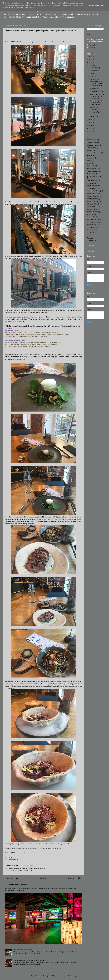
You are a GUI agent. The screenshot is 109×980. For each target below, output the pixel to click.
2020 (91, 62)
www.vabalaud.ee (10, 862)
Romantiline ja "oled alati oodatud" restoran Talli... (97, 103)
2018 (91, 120)
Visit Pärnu (90, 233)
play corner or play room (94, 176)
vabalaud (92, 48)
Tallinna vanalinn (92, 209)
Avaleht (43, 878)
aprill (92, 74)
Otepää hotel (91, 166)
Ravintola (90, 183)
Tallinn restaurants (15, 868)
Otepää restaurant (92, 171)
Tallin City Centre (92, 199)
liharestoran (90, 158)
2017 (91, 123)
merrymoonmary (62, 976)
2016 (91, 126)
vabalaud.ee (34, 853)
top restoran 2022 (92, 225)
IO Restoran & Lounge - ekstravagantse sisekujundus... (96, 110)
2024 (91, 57)
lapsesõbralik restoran (94, 153)
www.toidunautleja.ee (11, 860)
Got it (104, 5)
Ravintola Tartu (91, 188)
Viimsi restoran (91, 227)
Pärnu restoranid (92, 181)
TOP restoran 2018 (93, 222)
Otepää (89, 163)
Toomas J (92, 45)
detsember (94, 68)
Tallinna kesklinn (92, 204)
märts (93, 76)
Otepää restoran (92, 174)
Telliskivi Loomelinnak (94, 220)
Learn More (94, 5)
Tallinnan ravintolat (39, 868)
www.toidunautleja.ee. (55, 848)
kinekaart (90, 150)
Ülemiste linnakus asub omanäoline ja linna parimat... (97, 84)
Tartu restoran (91, 214)
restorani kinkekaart (93, 196)
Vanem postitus (75, 878)
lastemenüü (90, 155)
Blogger (75, 976)
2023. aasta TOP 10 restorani (16, 885)
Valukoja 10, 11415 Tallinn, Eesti (21, 871)
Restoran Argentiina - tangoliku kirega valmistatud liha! (31, 960)
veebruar (94, 79)
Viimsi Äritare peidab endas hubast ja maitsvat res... (97, 96)
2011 (91, 131)
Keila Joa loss (91, 148)
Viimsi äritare (91, 230)
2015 (91, 128)
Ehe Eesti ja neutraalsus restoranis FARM (96, 90)
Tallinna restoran (27, 868)
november (94, 71)
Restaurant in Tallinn (93, 191)
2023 (91, 60)
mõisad (89, 161)
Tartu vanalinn (91, 217)
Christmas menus (92, 142)
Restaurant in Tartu (93, 194)
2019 (91, 65)
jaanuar (93, 116)
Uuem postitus (11, 878)
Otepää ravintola (92, 168)
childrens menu (92, 140)
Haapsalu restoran (93, 145)
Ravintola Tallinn (92, 186)
